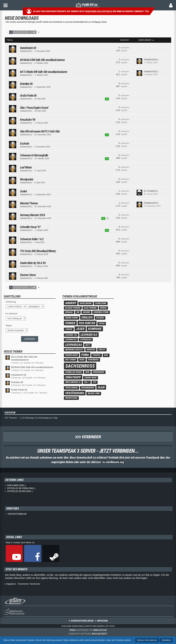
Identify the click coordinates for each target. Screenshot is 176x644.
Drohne (86, 312)
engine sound (72, 318)
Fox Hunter (87, 323)
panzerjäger (72, 355)
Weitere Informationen (147, 640)
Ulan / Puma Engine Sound (34, 108)
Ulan (101, 387)
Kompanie (95, 329)
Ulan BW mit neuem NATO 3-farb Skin (40, 131)
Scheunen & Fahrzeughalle (34, 155)
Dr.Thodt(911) (151, 191)
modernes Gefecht (74, 350)
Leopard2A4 (86, 340)
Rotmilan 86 (26, 84)
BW (78, 312)
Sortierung (11, 302)
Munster (91, 350)
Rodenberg (93, 360)
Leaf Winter (26, 167)
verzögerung (75, 393)
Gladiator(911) (26, 51)
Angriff (71, 303)
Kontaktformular (17, 514)
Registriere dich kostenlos (99, 11)
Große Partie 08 (28, 96)
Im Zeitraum (11, 314)
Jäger (80, 329)
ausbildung (101, 303)
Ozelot (23, 191)
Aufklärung (86, 303)
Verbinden (88, 437)
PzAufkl (97, 355)
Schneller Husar (73, 372)
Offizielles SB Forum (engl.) (21, 488)
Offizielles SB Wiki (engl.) (20, 491)
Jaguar (69, 329)
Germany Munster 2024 (32, 215)
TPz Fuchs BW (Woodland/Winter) (38, 251)
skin (87, 372)
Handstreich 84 (28, 48)
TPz (95, 382)
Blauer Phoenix (73, 308)
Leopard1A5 (71, 340)
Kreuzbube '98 (28, 120)
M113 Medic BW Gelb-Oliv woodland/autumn (44, 72)
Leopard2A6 (74, 345)
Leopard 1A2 (71, 335)
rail (106, 355)
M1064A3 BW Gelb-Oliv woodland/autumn (42, 60)
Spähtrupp (73, 377)
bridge (103, 308)
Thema (10, 40)
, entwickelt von (88, 630)
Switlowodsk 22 (73, 382)
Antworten (125, 40)
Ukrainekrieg (88, 388)
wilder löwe (94, 393)
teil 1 (87, 382)
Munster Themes (29, 203)
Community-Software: (88, 634)
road (82, 360)
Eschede (25, 143)
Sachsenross (80, 366)
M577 (88, 345)
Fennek (70, 323)
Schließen (166, 640)
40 (34, 32)
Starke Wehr (91, 378)
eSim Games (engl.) (16, 485)
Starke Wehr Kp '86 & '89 (33, 263)
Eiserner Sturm (28, 275)
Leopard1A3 (89, 335)
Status (9, 325)
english (87, 317)
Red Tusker (71, 360)
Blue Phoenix (90, 308)
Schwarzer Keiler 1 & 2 (32, 239)
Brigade (69, 312)
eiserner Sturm (101, 312)
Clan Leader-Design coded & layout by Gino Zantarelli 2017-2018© (88, 626)
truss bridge (72, 388)
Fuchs (102, 323)
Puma (85, 355)
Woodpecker (27, 179)
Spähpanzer (99, 372)
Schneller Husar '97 (30, 227)
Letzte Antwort (145, 40)
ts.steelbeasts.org (113, 462)
